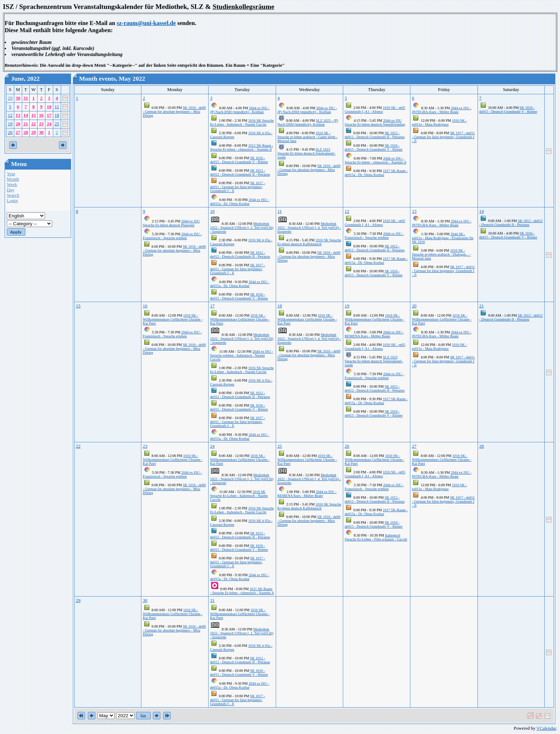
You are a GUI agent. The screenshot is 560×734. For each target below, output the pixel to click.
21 (26, 124)
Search (13, 195)
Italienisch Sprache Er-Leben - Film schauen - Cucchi (376, 537)
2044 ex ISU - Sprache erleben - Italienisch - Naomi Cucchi (241, 355)
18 (57, 115)
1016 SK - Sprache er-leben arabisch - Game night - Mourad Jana (307, 137)
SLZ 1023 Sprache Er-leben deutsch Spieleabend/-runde (307, 153)
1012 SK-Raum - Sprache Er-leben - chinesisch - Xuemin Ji (242, 147)
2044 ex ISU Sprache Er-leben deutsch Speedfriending (375, 122)
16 (41, 115)
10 (49, 107)
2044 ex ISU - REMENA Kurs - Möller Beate (374, 334)
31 (26, 98)
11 (57, 107)
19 (10, 124)
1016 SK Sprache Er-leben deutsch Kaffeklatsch (309, 242)
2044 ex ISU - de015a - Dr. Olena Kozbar (239, 202)
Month (13, 179)
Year (11, 174)
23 (41, 124)
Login (12, 201)
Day (11, 190)
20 (18, 124)
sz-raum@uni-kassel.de (146, 23)
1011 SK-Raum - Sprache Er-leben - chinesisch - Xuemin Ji (242, 591)
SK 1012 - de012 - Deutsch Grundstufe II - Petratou (240, 172)
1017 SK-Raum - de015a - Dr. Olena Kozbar (376, 173)
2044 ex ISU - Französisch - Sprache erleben (172, 236)
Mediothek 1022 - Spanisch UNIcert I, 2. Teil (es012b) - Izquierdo (242, 228)
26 (10, 132)
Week (12, 185)
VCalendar (546, 728)
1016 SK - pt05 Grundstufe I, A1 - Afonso (375, 110)
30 (18, 98)
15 (33, 115)
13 (18, 115)
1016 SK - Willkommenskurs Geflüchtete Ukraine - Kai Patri (173, 319)
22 (33, 124)
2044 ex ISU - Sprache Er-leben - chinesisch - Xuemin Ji (376, 160)
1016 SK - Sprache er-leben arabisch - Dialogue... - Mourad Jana (441, 254)
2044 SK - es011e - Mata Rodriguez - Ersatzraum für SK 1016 (442, 238)
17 (49, 115)
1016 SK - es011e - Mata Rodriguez (439, 122)
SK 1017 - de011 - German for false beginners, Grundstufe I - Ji (237, 187)
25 (57, 124)
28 (26, 132)
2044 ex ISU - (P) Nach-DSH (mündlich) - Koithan (240, 110)
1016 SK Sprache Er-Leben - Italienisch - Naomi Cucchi (242, 122)
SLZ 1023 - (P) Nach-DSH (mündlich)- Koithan (308, 122)
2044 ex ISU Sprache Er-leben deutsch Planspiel (171, 223)
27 (18, 132)
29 (10, 98)
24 (49, 124)
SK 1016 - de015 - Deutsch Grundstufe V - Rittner (239, 160)
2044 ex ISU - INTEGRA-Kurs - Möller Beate (442, 110)
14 (26, 115)
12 (10, 115)
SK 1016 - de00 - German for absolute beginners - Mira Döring (174, 112)
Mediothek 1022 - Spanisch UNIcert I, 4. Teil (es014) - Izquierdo (309, 228)
